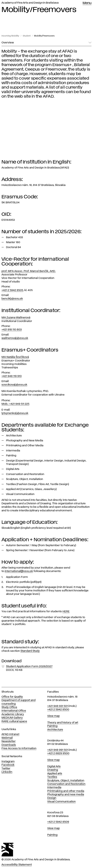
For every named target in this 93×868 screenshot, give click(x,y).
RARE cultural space (14, 721)
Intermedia (54, 788)
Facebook (8, 765)
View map (53, 716)
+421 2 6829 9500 (58, 753)
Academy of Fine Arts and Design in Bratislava (30, 3)
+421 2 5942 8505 (12, 290)
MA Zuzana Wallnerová (16, 318)
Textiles (52, 777)
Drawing (53, 770)
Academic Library (13, 714)
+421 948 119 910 (12, 376)
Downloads (9, 745)
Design (52, 798)
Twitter (6, 769)
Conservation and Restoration (66, 784)
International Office (14, 711)
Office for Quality (12, 697)
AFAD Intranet (10, 734)
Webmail (7, 738)
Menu (87, 3)
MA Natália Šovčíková (15, 357)
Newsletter (9, 741)
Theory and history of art (63, 723)
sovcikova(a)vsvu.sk (14, 385)
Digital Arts (54, 766)
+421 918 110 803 (12, 330)
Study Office (9, 707)
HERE (66, 612)
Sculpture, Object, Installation (66, 781)
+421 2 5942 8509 (58, 822)
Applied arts (55, 774)
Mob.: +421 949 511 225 (15, 404)
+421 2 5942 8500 (58, 710)
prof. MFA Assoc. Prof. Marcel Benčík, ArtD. (29, 271)
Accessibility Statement (17, 865)
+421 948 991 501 (58, 750)
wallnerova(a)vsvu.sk (15, 338)
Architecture (55, 730)
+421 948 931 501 (58, 706)
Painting (52, 726)
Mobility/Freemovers (44, 36)
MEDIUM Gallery (12, 718)
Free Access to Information (19, 748)
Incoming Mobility (10, 36)
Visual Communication (61, 802)
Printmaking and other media (66, 791)
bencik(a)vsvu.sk (12, 299)
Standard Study (30, 651)
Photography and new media (66, 795)
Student (27, 36)
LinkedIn (7, 772)
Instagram (8, 762)
